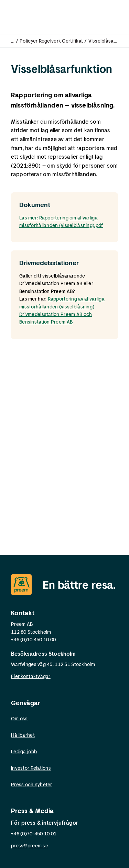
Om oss (19, 718)
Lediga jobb (24, 751)
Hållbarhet (23, 735)
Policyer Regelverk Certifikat (51, 41)
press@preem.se (30, 846)
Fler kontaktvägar (31, 676)
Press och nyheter (32, 784)
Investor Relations (31, 768)
